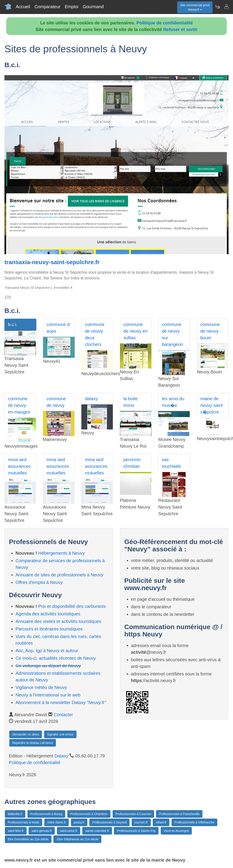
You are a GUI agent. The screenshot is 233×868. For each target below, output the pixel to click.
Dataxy (61, 756)
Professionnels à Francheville (179, 814)
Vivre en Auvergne (176, 831)
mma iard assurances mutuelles (19, 466)
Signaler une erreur (60, 734)
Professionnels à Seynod (109, 822)
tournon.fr (141, 822)
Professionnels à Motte (23, 822)
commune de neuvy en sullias (136, 331)
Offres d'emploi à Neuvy (39, 582)
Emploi (71, 7)
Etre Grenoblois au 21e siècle (28, 839)
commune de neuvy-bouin (210, 331)
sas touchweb (171, 463)
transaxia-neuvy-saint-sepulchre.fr (52, 262)
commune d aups (58, 328)
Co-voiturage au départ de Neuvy (48, 666)
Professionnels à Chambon (89, 814)
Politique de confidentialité (165, 23)
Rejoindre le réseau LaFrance (33, 743)
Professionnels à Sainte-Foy (136, 831)
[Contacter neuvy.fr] (226, 7)
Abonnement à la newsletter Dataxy (61, 702)
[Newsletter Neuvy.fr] (217, 7)
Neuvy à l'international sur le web (48, 695)
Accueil (23, 7)
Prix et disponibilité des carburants (72, 606)
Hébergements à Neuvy (61, 553)
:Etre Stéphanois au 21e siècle (77, 839)
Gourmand (93, 7)
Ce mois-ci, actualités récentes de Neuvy (56, 658)
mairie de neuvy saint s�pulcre (212, 405)
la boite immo (131, 402)
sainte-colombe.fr (97, 831)
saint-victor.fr (69, 831)
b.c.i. (13, 324)
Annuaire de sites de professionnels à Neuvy (59, 575)
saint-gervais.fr (42, 831)
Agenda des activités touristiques (48, 614)
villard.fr (161, 822)
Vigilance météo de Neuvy (41, 687)
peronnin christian (132, 463)
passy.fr (79, 822)
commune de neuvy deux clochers (95, 334)
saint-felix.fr (16, 831)
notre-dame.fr (57, 822)
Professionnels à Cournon (133, 814)
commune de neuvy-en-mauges (19, 405)
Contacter (63, 715)
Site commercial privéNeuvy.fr (195, 7)
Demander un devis (26, 734)
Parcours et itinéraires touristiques (49, 629)
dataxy (91, 399)
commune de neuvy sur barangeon (172, 334)
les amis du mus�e (173, 402)
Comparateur (47, 7)
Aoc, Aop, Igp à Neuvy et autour (47, 651)
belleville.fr (15, 814)
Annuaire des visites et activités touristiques (58, 621)
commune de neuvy (56, 402)
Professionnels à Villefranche (194, 822)
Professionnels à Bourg (46, 814)
